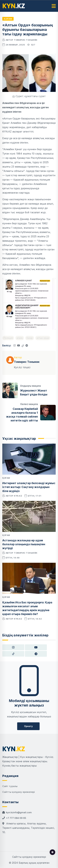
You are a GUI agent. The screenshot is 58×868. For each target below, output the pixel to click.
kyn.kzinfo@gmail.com (19, 812)
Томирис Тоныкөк (26, 40)
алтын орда (43, 338)
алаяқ (20, 338)
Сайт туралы (10, 786)
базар (30, 338)
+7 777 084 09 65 (16, 818)
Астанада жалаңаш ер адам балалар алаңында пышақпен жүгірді (24, 544)
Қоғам (8, 19)
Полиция (8, 338)
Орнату (28, 726)
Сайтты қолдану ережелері (19, 792)
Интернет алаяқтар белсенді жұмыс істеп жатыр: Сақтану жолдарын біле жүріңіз (29, 487)
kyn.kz (18, 496)
